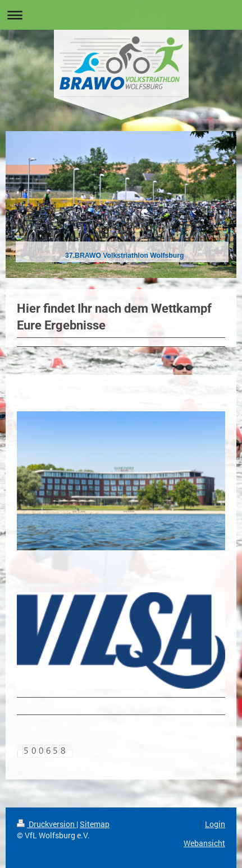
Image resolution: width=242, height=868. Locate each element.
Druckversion (47, 824)
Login (215, 824)
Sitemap (95, 824)
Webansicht (204, 843)
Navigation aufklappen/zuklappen (121, 15)
